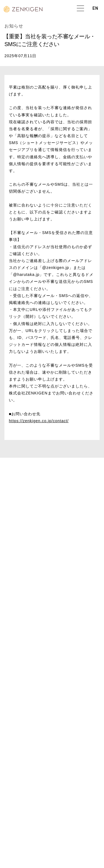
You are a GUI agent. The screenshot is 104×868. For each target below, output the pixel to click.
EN (95, 9)
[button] (80, 9)
